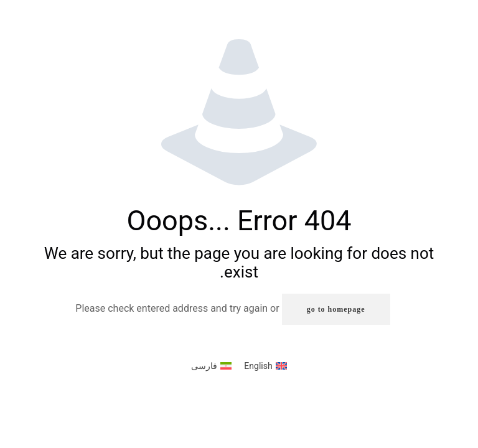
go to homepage (336, 309)
